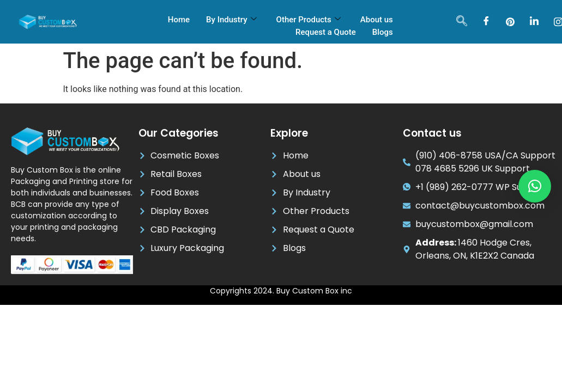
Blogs (383, 32)
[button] (535, 186)
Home (179, 20)
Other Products (309, 20)
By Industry (231, 20)
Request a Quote (326, 32)
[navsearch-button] (462, 22)
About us (377, 20)
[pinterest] (510, 22)
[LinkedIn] (534, 22)
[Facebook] (486, 22)
